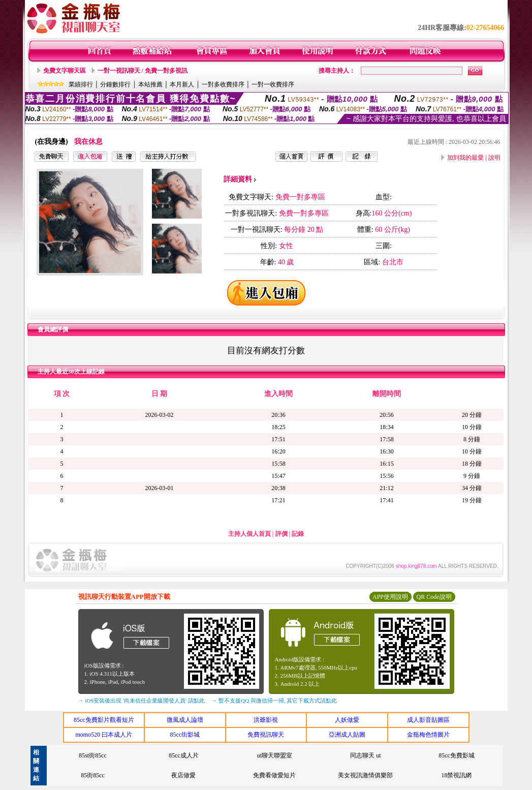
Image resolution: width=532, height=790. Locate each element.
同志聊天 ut (365, 755)
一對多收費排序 (223, 84)
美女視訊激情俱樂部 (365, 775)
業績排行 (81, 84)
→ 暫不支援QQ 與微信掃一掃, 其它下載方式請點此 (275, 701)
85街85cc (93, 775)
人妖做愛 (347, 720)
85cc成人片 (184, 755)
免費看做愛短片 (274, 775)
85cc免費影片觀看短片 (104, 720)
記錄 (298, 534)
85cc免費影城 (457, 755)
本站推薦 (150, 84)
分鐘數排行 (115, 84)
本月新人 (182, 84)
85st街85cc (93, 755)
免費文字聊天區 (65, 71)
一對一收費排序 (273, 84)
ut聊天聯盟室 (275, 755)
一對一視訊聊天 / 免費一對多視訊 (143, 71)
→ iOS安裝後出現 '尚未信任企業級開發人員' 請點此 (142, 701)
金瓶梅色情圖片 (428, 735)
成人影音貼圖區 (428, 720)
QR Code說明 (434, 597)
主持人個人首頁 (249, 534)
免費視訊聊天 (266, 735)
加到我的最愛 (465, 158)
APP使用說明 (390, 597)
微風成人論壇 (185, 720)
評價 (281, 534)
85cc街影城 (185, 735)
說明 (494, 158)
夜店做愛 (183, 775)
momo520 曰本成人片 (104, 735)
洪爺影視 (266, 720)
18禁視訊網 (456, 775)
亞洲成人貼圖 (347, 735)
